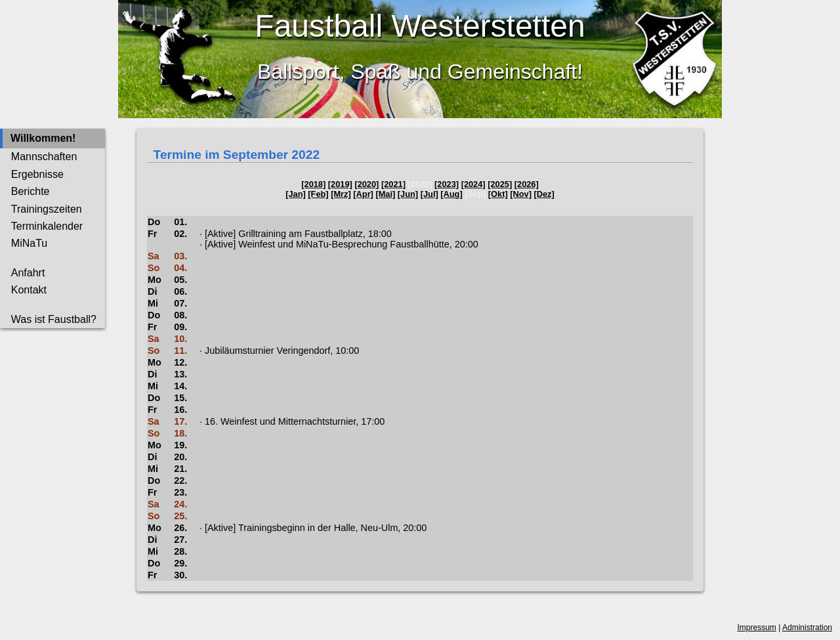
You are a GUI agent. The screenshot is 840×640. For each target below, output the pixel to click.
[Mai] (385, 194)
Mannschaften (44, 157)
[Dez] (544, 194)
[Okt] (498, 194)
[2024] (473, 184)
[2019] (340, 184)
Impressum (757, 628)
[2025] (500, 184)
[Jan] (296, 194)
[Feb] (318, 194)
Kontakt (29, 290)
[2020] (367, 184)
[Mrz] (341, 194)
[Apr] (363, 194)
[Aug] (451, 194)
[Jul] (430, 194)
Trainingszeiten (47, 209)
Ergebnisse (37, 174)
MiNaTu (29, 243)
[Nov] (521, 194)
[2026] (527, 184)
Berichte (31, 191)
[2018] (313, 184)
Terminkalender (47, 226)
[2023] (447, 184)
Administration (807, 628)
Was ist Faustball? (54, 319)
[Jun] (408, 194)
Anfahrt (28, 273)
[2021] (393, 184)
